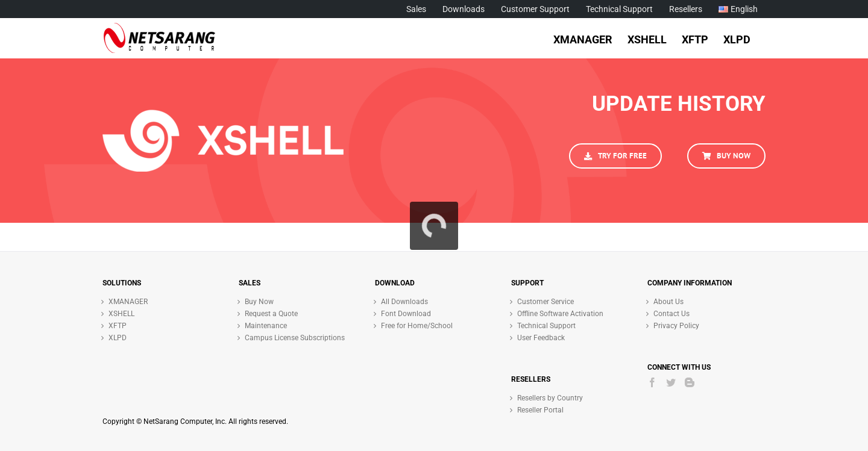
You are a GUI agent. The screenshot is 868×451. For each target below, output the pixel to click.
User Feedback (541, 338)
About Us (668, 302)
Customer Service (546, 302)
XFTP (118, 326)
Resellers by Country (550, 398)
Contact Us (671, 314)
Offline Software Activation (560, 314)
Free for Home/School (417, 326)
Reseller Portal (540, 410)
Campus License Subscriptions (295, 338)
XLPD (118, 338)
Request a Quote (271, 314)
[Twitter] (671, 382)
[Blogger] (690, 382)
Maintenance (266, 326)
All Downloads (404, 302)
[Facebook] (652, 382)
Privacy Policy (676, 326)
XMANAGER (128, 302)
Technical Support (546, 326)
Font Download (406, 314)
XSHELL (121, 314)
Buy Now (259, 302)
